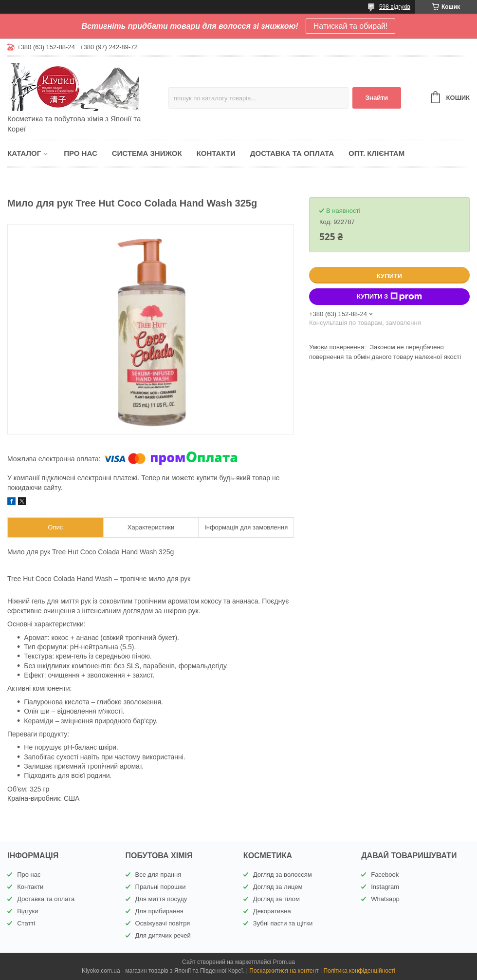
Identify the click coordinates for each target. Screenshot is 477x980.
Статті (26, 923)
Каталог (24, 153)
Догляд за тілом (276, 899)
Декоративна (272, 911)
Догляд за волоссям (283, 875)
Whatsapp (385, 899)
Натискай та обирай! (351, 26)
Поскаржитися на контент (284, 971)
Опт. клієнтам (376, 153)
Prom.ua (284, 962)
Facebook (385, 875)
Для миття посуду (161, 899)
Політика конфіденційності (359, 971)
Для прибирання (159, 911)
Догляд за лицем (278, 887)
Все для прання (158, 875)
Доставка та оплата (292, 153)
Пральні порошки (161, 887)
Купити (389, 276)
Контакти (216, 153)
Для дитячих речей (163, 935)
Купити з (389, 297)
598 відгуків (395, 7)
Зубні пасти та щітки (283, 923)
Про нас (81, 153)
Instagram (385, 887)
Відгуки (28, 911)
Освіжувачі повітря (163, 923)
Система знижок (147, 153)
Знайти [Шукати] (376, 98)
